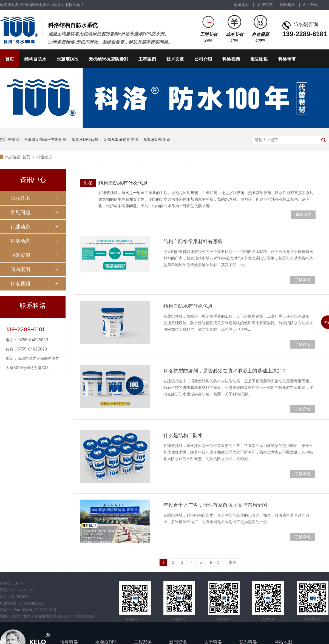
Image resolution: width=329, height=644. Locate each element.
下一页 (214, 562)
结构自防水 (35, 59)
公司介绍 (203, 59)
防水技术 (20, 198)
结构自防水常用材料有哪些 (193, 241)
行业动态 (45, 157)
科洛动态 (20, 241)
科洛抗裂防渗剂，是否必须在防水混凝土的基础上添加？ (225, 371)
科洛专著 (287, 59)
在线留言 (265, 5)
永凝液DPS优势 (85, 139)
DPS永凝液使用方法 (121, 139)
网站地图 (288, 5)
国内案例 (20, 269)
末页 (232, 562)
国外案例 (20, 255)
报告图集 (259, 59)
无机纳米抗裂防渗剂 (108, 59)
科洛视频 (231, 59)
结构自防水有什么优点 (123, 183)
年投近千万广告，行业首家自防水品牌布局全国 (215, 505)
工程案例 (147, 59)
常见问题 (20, 212)
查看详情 (303, 214)
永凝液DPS (67, 59)
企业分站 (310, 5)
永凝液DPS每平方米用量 (45, 139)
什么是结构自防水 (183, 435)
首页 (10, 59)
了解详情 (303, 280)
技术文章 (175, 59)
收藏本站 (242, 5)
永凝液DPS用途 (157, 139)
